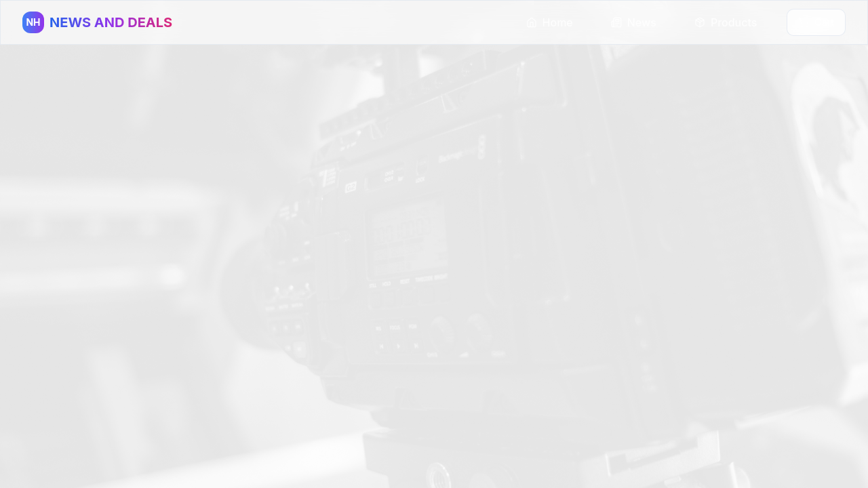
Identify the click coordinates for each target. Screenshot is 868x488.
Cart (816, 22)
